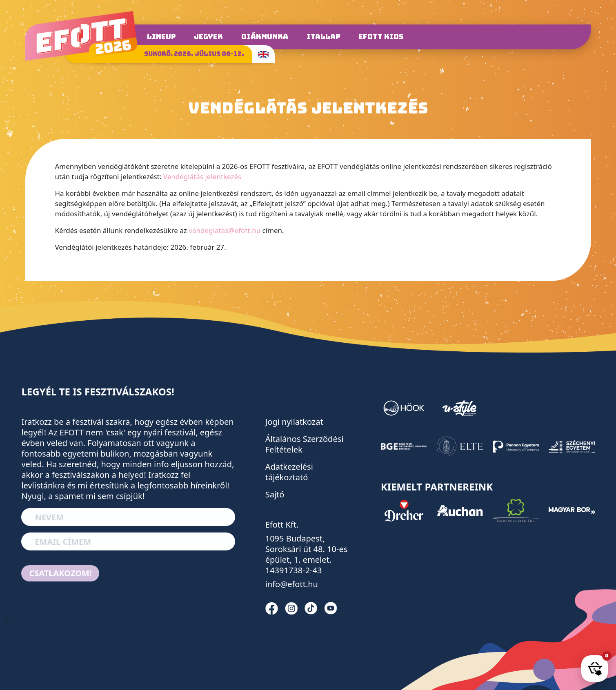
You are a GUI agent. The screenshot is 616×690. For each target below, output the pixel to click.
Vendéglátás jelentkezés (202, 176)
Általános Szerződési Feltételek (305, 444)
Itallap (323, 37)
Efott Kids (381, 37)
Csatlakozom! (60, 573)
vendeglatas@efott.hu (225, 230)
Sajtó (275, 494)
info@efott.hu (292, 584)
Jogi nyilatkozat (294, 422)
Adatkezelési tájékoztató (289, 472)
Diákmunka (265, 37)
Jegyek (208, 37)
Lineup (161, 37)
